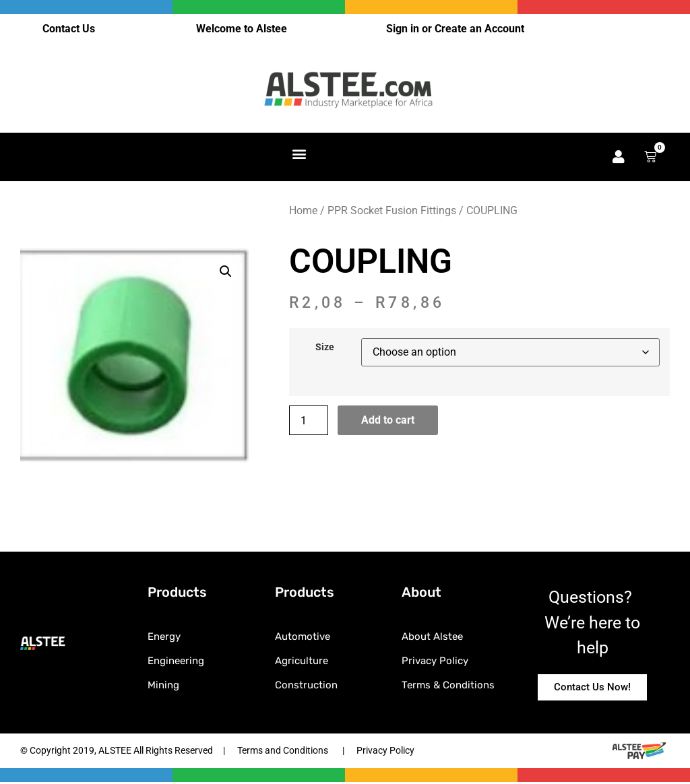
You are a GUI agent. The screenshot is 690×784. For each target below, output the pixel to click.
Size (325, 349)
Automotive (303, 638)
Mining (163, 686)
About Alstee (432, 638)
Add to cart (388, 421)
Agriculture (302, 662)
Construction (306, 686)
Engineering (176, 662)
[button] (300, 155)
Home (303, 212)
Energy (164, 638)
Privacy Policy (435, 662)
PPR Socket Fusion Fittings (392, 212)
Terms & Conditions (448, 686)
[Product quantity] (309, 422)
